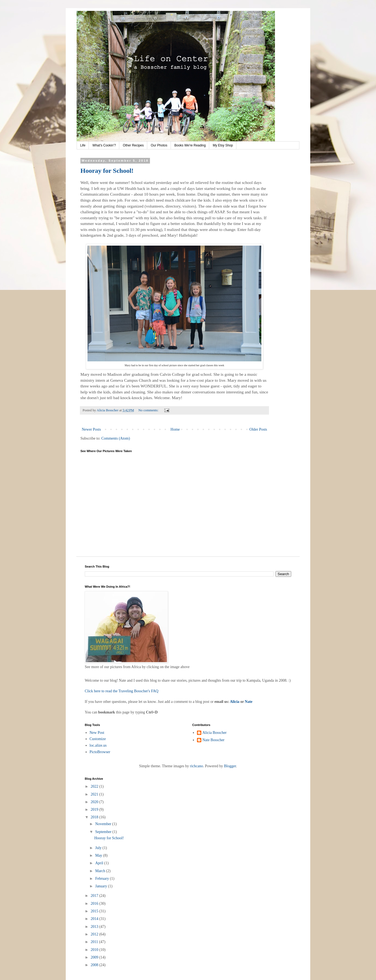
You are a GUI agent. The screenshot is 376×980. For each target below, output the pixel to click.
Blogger (230, 766)
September (104, 832)
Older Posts (258, 429)
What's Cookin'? (104, 145)
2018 (95, 817)
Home (175, 429)
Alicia (235, 702)
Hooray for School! (107, 171)
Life (83, 145)
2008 (95, 965)
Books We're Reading (190, 145)
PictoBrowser (100, 752)
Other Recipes (133, 145)
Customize (98, 739)
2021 (95, 794)
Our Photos (159, 145)
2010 (95, 950)
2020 (95, 802)
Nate (249, 702)
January (101, 886)
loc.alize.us (98, 745)
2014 (95, 919)
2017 (95, 896)
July (99, 848)
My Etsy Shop (223, 145)
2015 (95, 911)
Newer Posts (91, 429)
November (104, 824)
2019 (95, 810)
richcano (196, 766)
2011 (95, 942)
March (101, 871)
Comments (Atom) (116, 438)
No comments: (149, 410)
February (102, 879)
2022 (95, 786)
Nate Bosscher (213, 740)
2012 (95, 934)
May (99, 855)
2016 (95, 904)
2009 (95, 957)
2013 (95, 927)
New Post (97, 733)
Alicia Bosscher (214, 733)
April (100, 863)
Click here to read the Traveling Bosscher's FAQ (122, 691)
